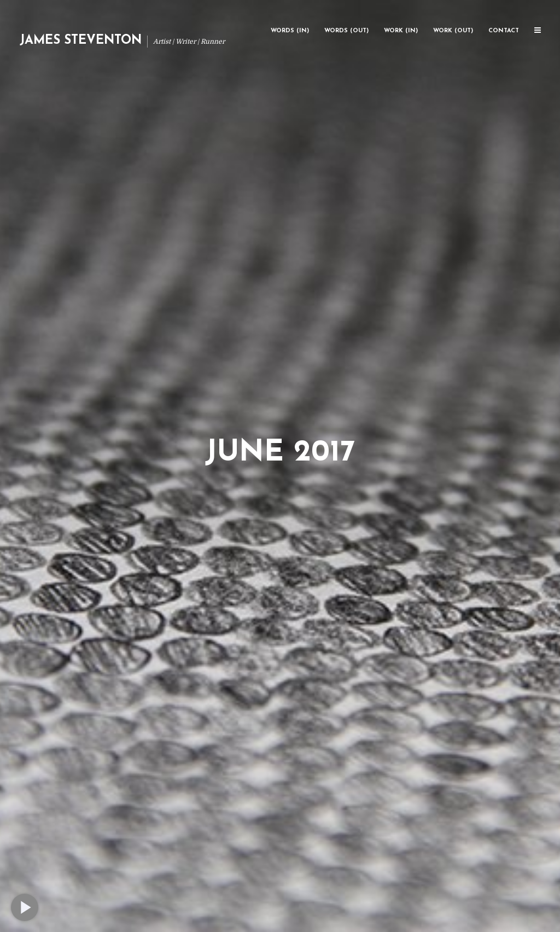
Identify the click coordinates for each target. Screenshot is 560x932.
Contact (504, 31)
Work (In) (401, 31)
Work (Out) (453, 31)
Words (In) (290, 31)
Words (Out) (346, 31)
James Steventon (81, 41)
